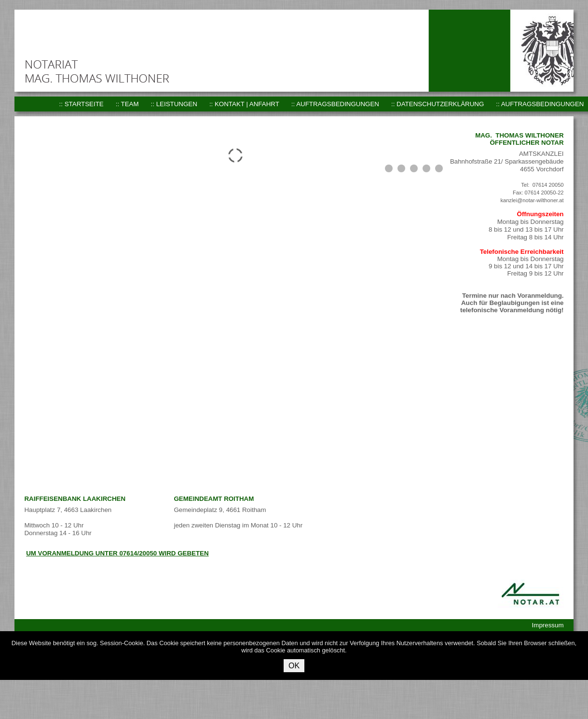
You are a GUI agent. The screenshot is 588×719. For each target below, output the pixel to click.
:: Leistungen (174, 104)
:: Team (127, 104)
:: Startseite (82, 104)
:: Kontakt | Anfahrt (244, 104)
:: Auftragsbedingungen (335, 104)
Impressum (548, 625)
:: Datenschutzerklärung (438, 104)
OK (294, 666)
